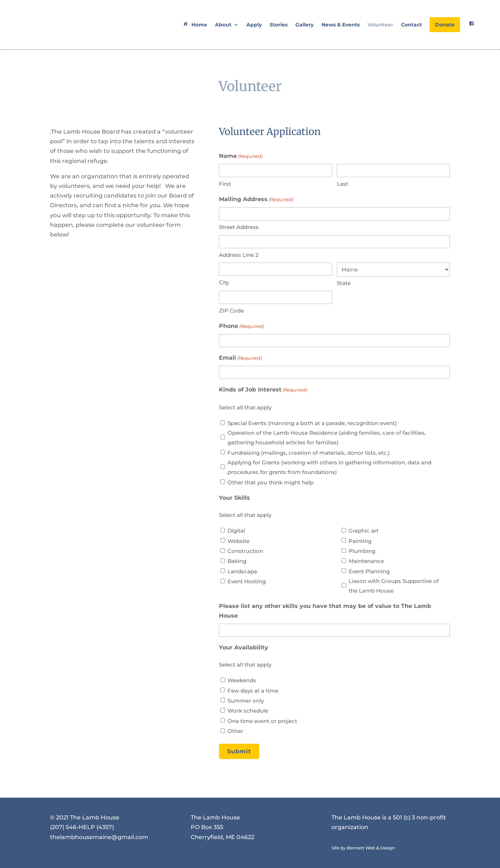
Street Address (239, 227)
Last (342, 184)
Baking (237, 561)
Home (194, 25)
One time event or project (262, 721)
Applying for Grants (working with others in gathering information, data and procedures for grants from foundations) (329, 467)
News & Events (341, 25)
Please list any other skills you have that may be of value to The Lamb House (325, 611)
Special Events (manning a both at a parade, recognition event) (312, 423)
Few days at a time (253, 691)
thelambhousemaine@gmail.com (99, 837)
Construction (245, 551)
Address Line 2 (239, 255)
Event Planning (369, 571)
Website (239, 541)
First (225, 184)
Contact (411, 25)
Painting (360, 541)
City (224, 282)
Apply (254, 25)
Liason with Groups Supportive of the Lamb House (394, 586)
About (223, 25)
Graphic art (364, 531)
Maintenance (366, 561)
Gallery (304, 25)
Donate (445, 25)
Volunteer (380, 25)
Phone (241, 326)
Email (240, 358)
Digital (236, 531)
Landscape (242, 571)
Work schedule (248, 711)
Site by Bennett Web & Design (363, 848)
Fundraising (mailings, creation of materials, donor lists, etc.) (309, 453)
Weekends (242, 680)
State (344, 283)
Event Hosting (247, 581)
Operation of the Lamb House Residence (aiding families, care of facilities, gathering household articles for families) (327, 438)
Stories (279, 25)
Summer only (246, 701)
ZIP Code (231, 311)
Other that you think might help (271, 482)
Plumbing (362, 551)
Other (235, 731)
